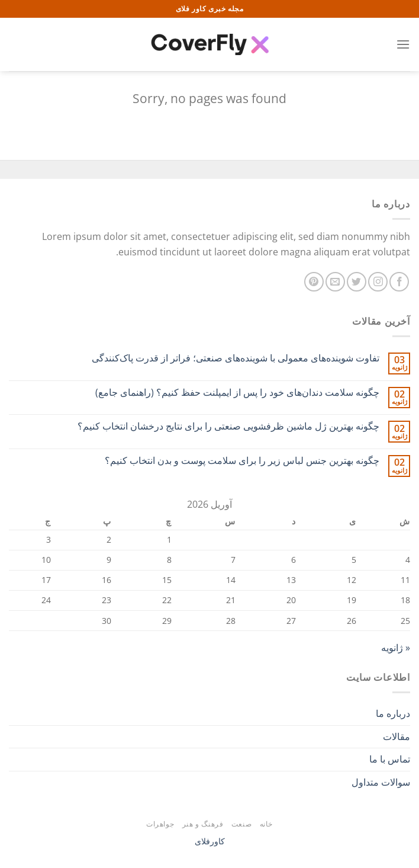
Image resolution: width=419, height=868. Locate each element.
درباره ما (393, 713)
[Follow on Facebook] (399, 282)
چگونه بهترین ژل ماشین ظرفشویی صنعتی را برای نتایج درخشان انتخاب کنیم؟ (228, 426)
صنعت (241, 824)
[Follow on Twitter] (357, 282)
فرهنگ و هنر (203, 824)
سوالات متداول (381, 782)
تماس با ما (390, 759)
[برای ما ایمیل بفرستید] (335, 282)
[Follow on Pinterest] (314, 282)
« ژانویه (396, 648)
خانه (266, 824)
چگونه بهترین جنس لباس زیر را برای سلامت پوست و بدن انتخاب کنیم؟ (242, 461)
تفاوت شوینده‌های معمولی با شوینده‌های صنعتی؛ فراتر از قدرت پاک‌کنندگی (236, 358)
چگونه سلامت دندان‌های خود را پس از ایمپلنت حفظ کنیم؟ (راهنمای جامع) (237, 393)
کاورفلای (210, 841)
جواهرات (160, 824)
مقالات (397, 736)
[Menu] (403, 44)
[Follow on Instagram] (378, 282)
